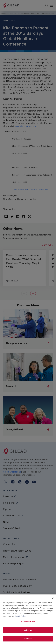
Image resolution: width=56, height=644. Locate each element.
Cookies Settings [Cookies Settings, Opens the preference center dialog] (28, 622)
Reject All (28, 630)
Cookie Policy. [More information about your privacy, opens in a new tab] (20, 616)
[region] (28, 619)
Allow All (28, 638)
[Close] (53, 598)
